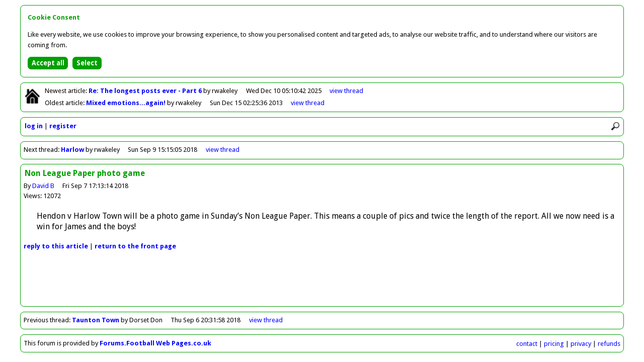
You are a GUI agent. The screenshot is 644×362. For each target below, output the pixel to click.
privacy (581, 344)
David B (43, 186)
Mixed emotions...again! (127, 103)
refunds (609, 344)
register (63, 126)
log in (34, 126)
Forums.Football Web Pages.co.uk (155, 343)
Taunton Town (96, 320)
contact (527, 344)
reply (56, 246)
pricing (554, 344)
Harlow (72, 150)
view (346, 91)
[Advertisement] (322, 284)
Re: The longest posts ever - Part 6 (146, 91)
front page (135, 246)
